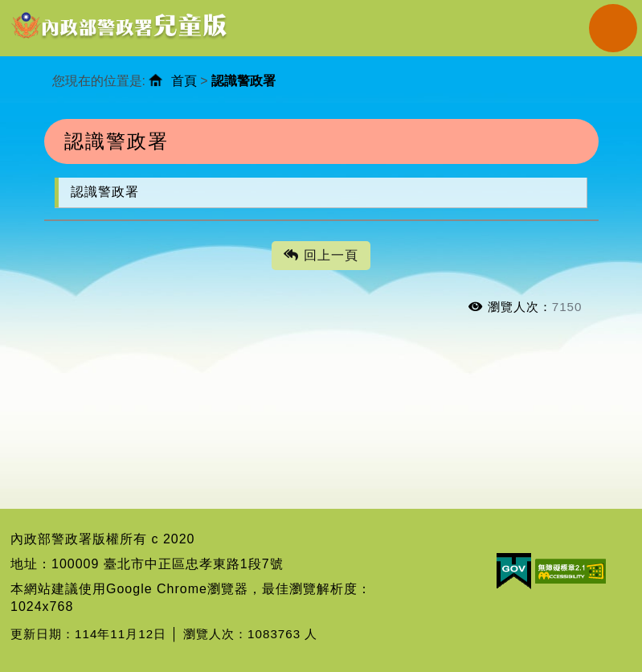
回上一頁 (321, 256)
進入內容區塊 (41, 8)
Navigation (613, 28)
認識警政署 (105, 192)
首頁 (184, 81)
